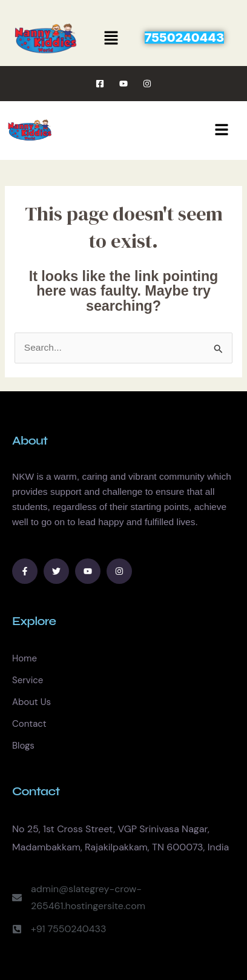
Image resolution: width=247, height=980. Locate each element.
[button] (111, 39)
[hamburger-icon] (221, 131)
